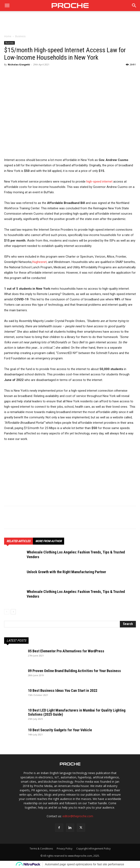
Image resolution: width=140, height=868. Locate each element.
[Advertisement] (70, 25)
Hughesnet (39, 262)
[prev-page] (7, 612)
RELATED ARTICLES (19, 541)
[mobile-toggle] (7, 6)
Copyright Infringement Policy (93, 849)
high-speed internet (99, 182)
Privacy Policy (65, 849)
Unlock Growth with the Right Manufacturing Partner (66, 572)
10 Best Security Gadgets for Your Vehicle (60, 730)
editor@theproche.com (78, 816)
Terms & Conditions (41, 849)
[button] (134, 6)
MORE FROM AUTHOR (49, 541)
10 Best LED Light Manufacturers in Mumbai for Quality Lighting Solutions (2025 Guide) (77, 712)
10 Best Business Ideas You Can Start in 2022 (63, 690)
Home (8, 36)
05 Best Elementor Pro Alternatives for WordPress (66, 651)
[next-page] (13, 612)
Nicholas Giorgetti (19, 64)
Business (20, 36)
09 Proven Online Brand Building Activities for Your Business (74, 671)
